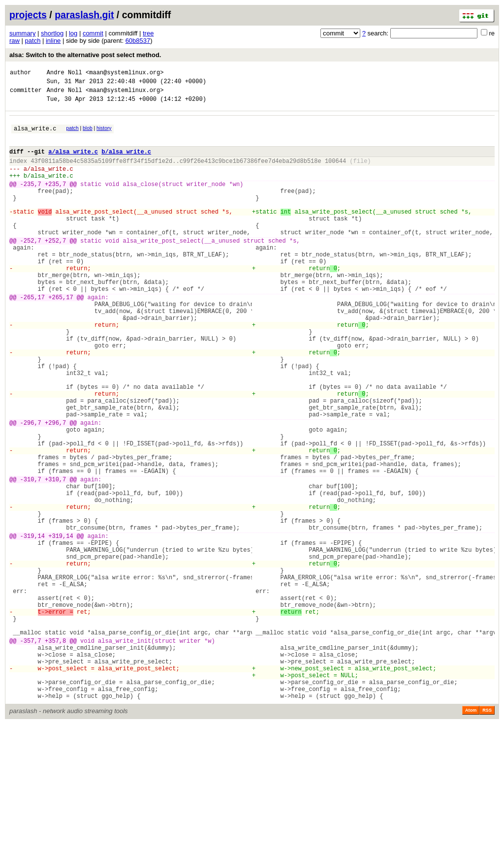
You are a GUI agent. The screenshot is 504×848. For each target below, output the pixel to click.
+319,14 (61, 626)
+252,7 (55, 268)
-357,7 (31, 753)
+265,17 (61, 337)
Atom (471, 834)
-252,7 (31, 268)
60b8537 (138, 41)
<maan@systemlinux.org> (125, 74)
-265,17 (32, 337)
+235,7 (55, 200)
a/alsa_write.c (73, 162)
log (73, 33)
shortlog (52, 33)
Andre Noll (64, 74)
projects (28, 15)
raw (15, 41)
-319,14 (32, 626)
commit (93, 33)
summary (22, 33)
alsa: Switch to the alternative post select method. (85, 55)
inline (53, 41)
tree (148, 33)
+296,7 (55, 489)
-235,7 (31, 200)
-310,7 (31, 557)
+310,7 (55, 557)
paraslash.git (84, 15)
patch (33, 41)
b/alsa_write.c (126, 162)
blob (88, 134)
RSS (487, 834)
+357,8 (55, 753)
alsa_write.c (35, 136)
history (104, 134)
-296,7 (31, 489)
